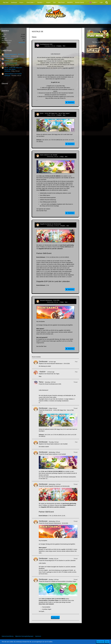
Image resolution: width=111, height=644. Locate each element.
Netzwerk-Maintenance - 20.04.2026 (14, 54)
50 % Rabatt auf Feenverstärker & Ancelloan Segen (62, 581)
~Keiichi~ (7, 61)
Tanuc (6, 65)
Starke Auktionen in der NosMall (13, 74)
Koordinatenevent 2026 (11, 63)
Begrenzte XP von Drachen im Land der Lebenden (62, 561)
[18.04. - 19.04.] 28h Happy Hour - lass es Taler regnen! (55, 113)
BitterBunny (22, 43)
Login (101, 2)
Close (107, 642)
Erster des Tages (9, 59)
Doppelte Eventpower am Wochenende (50, 224)
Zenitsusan (7, 56)
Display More (55, 617)
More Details (100, 642)
